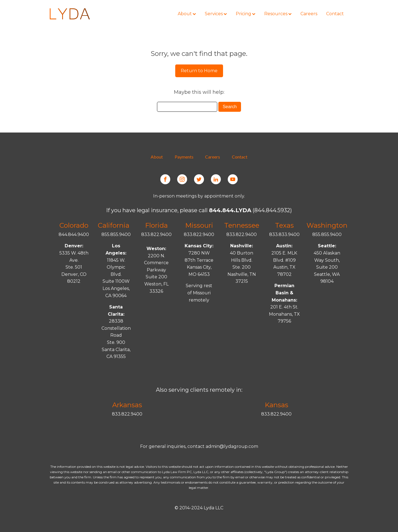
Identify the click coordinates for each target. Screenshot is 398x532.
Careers (213, 157)
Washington (327, 225)
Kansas (277, 405)
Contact (240, 157)
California (114, 225)
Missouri (199, 225)
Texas (284, 225)
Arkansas (127, 405)
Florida (156, 225)
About (157, 157)
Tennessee (242, 225)
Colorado (74, 225)
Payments (184, 157)
